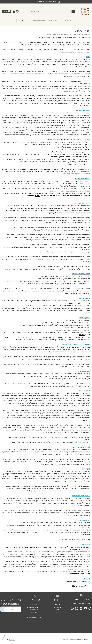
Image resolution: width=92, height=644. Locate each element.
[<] (3, 609)
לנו (49, 386)
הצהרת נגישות (34, 615)
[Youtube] (85, 608)
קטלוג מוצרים (58, 607)
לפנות (48, 310)
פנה (83, 335)
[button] (14, 11)
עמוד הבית (58, 604)
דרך (36, 266)
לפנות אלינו (76, 37)
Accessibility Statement (34, 618)
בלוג (58, 610)
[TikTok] (90, 608)
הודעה (52, 386)
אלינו (44, 310)
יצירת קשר (58, 612)
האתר (32, 266)
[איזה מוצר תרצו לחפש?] (47, 11)
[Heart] (18, 11)
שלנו (7, 101)
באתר (11, 101)
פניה (39, 266)
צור (39, 196)
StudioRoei (12, 640)
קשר (37, 196)
